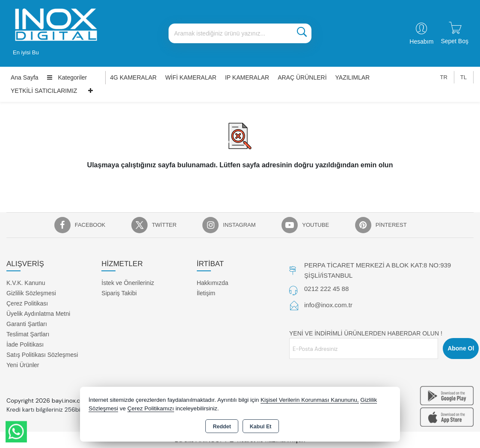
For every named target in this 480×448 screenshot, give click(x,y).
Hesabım (421, 42)
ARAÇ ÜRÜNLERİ (302, 77)
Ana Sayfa (25, 77)
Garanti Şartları (27, 324)
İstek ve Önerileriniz (128, 283)
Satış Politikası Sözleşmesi (42, 355)
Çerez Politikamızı (151, 408)
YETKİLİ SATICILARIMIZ (44, 91)
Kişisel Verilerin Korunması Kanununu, (310, 400)
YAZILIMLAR (353, 77)
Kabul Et (261, 427)
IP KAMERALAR (247, 77)
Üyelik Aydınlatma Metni (38, 314)
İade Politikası (25, 344)
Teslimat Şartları (28, 334)
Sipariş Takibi (119, 293)
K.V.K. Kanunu (26, 283)
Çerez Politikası (27, 303)
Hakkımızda (213, 283)
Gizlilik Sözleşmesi (31, 293)
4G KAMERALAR (133, 77)
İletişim (206, 293)
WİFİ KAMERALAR (191, 77)
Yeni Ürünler (23, 365)
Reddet (222, 427)
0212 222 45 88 (326, 289)
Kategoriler (67, 77)
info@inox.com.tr (328, 305)
